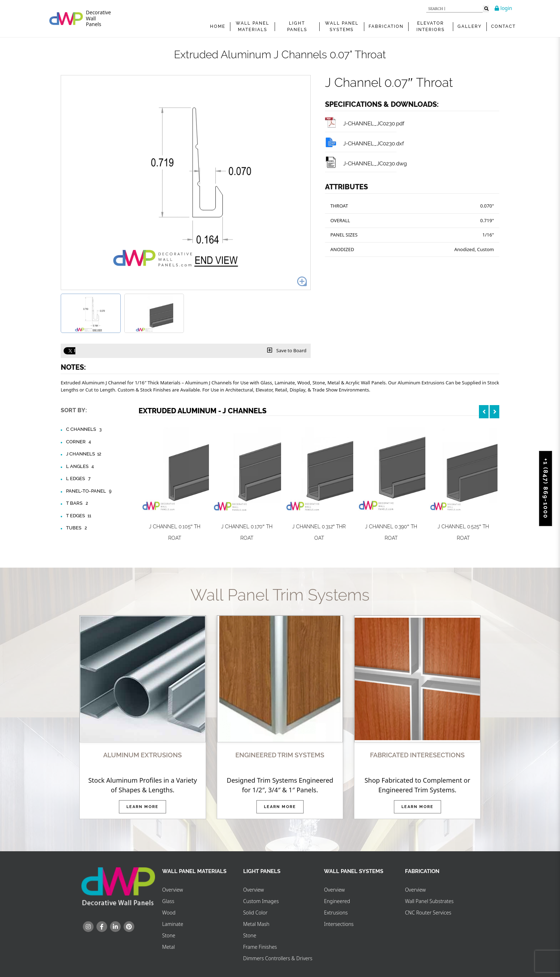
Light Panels (297, 26)
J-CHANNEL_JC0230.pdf (365, 123)
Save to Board (287, 350)
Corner (79, 442)
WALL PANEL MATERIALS (252, 26)
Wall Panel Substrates (429, 901)
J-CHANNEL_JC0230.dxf (364, 143)
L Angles (81, 467)
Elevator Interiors (431, 26)
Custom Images (261, 901)
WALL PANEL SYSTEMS (342, 26)
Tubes (77, 528)
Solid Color (255, 913)
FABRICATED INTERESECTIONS (417, 755)
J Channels (84, 454)
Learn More (142, 807)
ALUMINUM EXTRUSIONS (142, 755)
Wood (169, 913)
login (503, 8)
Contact (503, 26)
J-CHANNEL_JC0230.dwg (366, 163)
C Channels (85, 429)
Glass (168, 901)
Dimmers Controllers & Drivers (278, 958)
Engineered (337, 901)
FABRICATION (386, 26)
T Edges (79, 516)
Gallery (470, 26)
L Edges (79, 479)
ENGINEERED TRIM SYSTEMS (280, 755)
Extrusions (336, 913)
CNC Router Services (428, 913)
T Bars (78, 503)
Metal (168, 947)
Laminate (173, 924)
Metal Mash (256, 924)
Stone (169, 935)
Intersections (339, 924)
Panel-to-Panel (90, 491)
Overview (172, 890)
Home (218, 26)
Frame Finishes (260, 947)
